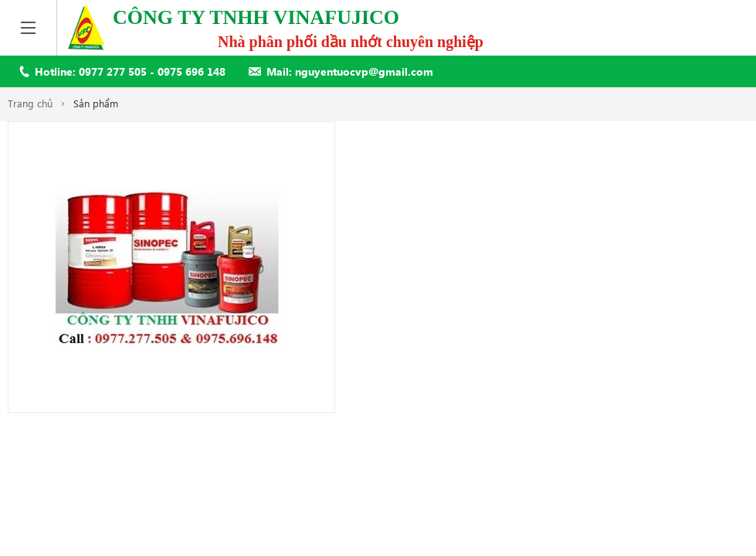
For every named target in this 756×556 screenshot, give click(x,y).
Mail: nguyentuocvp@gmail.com (350, 71)
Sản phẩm (96, 103)
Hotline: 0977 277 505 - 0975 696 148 (130, 71)
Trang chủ (30, 103)
